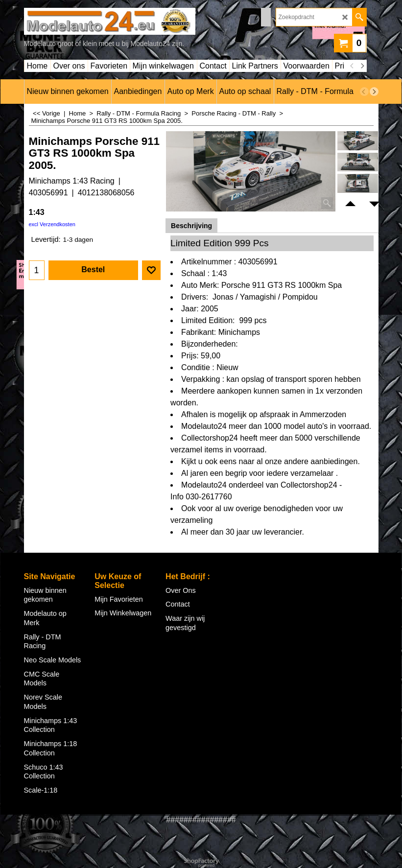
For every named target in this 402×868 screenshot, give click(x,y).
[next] (362, 66)
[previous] (353, 66)
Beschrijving (191, 226)
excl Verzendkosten (52, 224)
